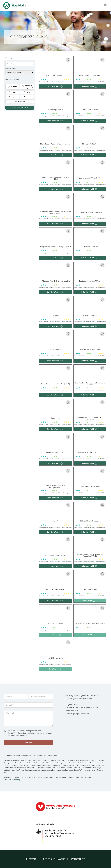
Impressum (32, 859)
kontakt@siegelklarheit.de (77, 714)
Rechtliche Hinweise (54, 859)
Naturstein (20, 101)
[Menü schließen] (105, 6)
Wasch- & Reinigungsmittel (27, 87)
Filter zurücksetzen (20, 108)
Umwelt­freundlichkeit (55, 82)
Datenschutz (78, 859)
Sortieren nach (11, 69)
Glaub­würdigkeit (44, 82)
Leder (27, 92)
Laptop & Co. (12, 97)
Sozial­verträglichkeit (67, 82)
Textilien (12, 87)
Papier (12, 92)
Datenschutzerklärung (12, 780)
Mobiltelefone (27, 97)
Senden (28, 743)
